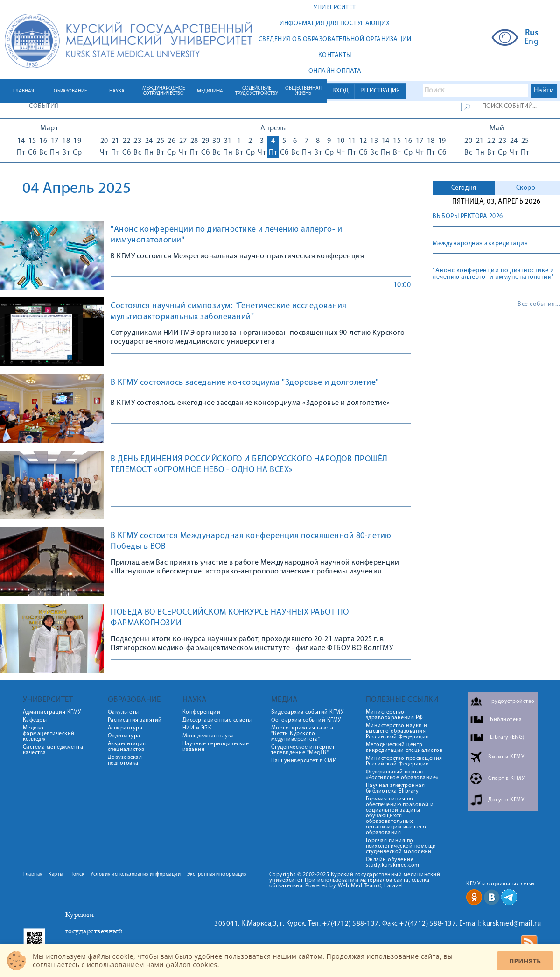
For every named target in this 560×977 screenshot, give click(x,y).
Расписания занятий (135, 720)
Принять (525, 961)
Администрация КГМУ (52, 712)
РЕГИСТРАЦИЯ (380, 91)
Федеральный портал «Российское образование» (402, 775)
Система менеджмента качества (53, 750)
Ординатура (124, 736)
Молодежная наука (208, 736)
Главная (33, 874)
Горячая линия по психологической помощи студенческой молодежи (401, 846)
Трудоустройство (512, 701)
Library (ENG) (507, 737)
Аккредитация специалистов (127, 747)
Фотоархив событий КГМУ (306, 720)
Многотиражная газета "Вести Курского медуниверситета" (302, 734)
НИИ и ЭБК (197, 728)
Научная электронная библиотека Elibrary (395, 788)
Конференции (202, 712)
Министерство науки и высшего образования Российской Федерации (398, 731)
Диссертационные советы (217, 720)
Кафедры (35, 720)
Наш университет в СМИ (304, 761)
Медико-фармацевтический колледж (49, 734)
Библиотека (506, 720)
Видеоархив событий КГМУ (308, 712)
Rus (532, 34)
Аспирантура (125, 728)
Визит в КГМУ (506, 757)
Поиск (77, 874)
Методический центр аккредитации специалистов (404, 748)
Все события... (539, 304)
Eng (532, 42)
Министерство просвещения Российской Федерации (404, 761)
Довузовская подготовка (125, 760)
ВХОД (340, 91)
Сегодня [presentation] (464, 188)
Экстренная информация (217, 874)
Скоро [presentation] (526, 188)
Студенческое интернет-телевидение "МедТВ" (304, 750)
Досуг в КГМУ (506, 800)
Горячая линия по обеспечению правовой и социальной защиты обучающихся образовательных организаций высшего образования (400, 816)
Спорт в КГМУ (506, 779)
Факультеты (123, 712)
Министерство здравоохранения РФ (395, 715)
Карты (56, 874)
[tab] (464, 188)
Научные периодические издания (216, 747)
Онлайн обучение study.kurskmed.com (393, 863)
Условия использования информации (136, 874)
